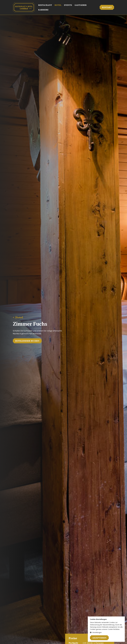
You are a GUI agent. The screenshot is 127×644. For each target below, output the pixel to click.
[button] (106, 632)
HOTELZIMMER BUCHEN (27, 341)
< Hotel (18, 317)
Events (68, 5)
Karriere (43, 10)
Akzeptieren (99, 638)
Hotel (58, 5)
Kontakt (107, 7)
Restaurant (45, 5)
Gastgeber (81, 5)
